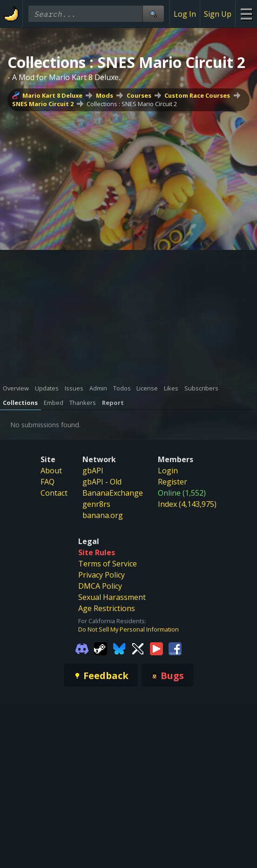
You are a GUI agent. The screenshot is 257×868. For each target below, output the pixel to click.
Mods (105, 95)
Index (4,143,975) (187, 504)
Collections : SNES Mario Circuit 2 (132, 104)
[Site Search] (153, 14)
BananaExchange (113, 493)
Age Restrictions (107, 608)
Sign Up (218, 14)
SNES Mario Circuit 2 (43, 104)
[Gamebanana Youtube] (156, 648)
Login (168, 471)
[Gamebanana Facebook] (175, 648)
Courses (139, 95)
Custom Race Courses (197, 95)
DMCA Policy (100, 586)
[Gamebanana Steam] (101, 648)
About (51, 471)
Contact (54, 493)
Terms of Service (108, 564)
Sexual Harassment (112, 597)
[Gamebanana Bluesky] (119, 648)
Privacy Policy (101, 575)
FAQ (47, 482)
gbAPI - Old (102, 482)
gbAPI (93, 471)
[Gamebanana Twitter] (138, 648)
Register (172, 482)
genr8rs (96, 504)
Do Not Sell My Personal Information (128, 629)
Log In (185, 14)
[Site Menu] (246, 14)
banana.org (103, 515)
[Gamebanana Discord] (82, 648)
